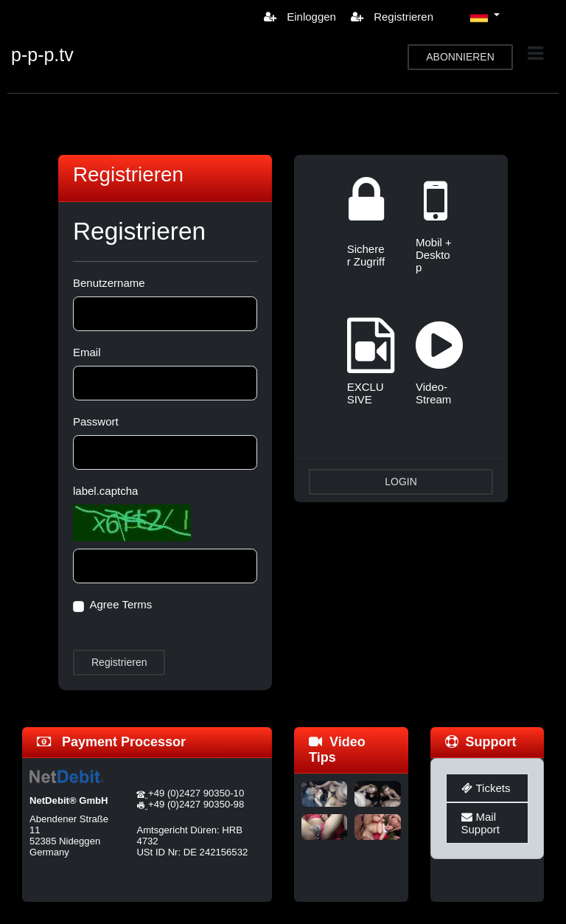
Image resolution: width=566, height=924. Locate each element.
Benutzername (109, 283)
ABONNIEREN (460, 57)
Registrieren (392, 17)
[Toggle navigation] (535, 53)
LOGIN (401, 482)
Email (87, 352)
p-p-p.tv (42, 55)
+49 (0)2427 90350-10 (196, 793)
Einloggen (300, 17)
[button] (485, 16)
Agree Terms (121, 604)
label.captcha (105, 491)
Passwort (96, 421)
